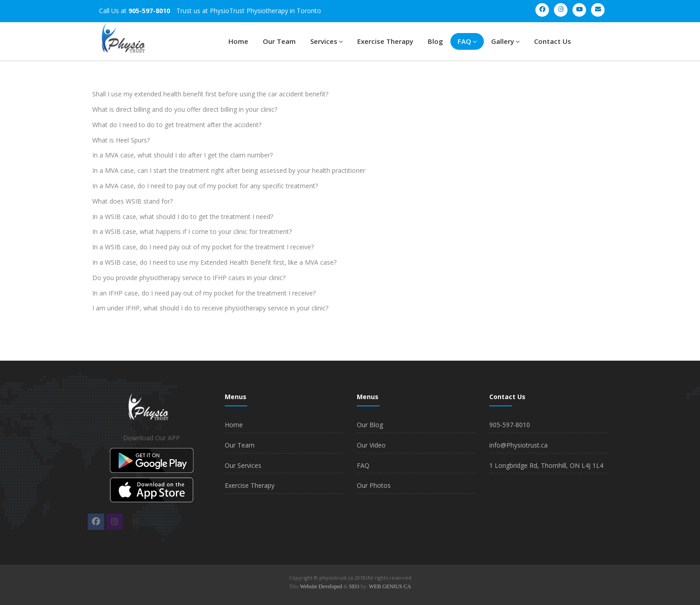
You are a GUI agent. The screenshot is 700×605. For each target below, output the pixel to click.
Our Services (243, 465)
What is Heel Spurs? (121, 140)
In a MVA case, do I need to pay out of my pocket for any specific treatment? (205, 186)
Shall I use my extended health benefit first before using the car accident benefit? (210, 94)
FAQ (467, 41)
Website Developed (321, 586)
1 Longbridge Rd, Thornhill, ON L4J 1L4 (546, 465)
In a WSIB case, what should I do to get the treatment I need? (183, 217)
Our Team (279, 41)
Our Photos (374, 485)
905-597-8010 (510, 425)
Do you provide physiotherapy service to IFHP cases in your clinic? (189, 278)
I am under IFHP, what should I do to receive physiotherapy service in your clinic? (210, 308)
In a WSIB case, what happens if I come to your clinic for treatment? (192, 231)
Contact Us (553, 41)
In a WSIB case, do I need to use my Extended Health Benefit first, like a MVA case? (214, 262)
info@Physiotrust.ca (518, 445)
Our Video (371, 445)
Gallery (505, 41)
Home (238, 41)
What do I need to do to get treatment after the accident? (177, 125)
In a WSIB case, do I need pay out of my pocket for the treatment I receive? (203, 247)
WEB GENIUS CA (390, 586)
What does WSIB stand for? (132, 201)
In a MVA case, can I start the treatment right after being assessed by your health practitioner (229, 170)
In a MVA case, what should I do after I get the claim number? (182, 155)
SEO (354, 586)
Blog (435, 41)
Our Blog (370, 425)
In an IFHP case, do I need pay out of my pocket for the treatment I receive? (204, 293)
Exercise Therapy (385, 41)
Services (326, 41)
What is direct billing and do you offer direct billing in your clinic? (185, 109)
